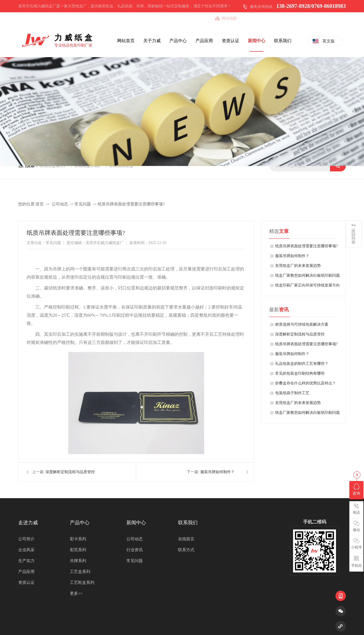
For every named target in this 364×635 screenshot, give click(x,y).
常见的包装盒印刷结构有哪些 (300, 373)
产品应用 (204, 41)
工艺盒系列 (80, 572)
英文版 (329, 41)
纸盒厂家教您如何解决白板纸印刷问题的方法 (307, 277)
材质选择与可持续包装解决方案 (302, 324)
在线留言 (186, 539)
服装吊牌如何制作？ (217, 472)
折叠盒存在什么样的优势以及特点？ (306, 383)
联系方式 (186, 550)
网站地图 (229, 18)
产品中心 (178, 41)
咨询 (356, 489)
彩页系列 (78, 550)
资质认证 (231, 41)
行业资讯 (135, 550)
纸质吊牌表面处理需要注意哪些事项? (131, 204)
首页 (40, 204)
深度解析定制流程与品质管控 (70, 472)
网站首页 (126, 41)
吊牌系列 (78, 561)
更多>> (76, 593)
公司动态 (60, 204)
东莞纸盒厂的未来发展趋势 (298, 266)
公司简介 (26, 539)
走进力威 (28, 523)
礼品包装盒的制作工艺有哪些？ (302, 364)
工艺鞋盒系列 (82, 582)
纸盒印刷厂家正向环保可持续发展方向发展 (307, 287)
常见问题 (83, 204)
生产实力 (26, 561)
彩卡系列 (78, 539)
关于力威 (152, 41)
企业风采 (26, 550)
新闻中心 (257, 41)
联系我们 (283, 41)
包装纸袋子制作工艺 (292, 393)
